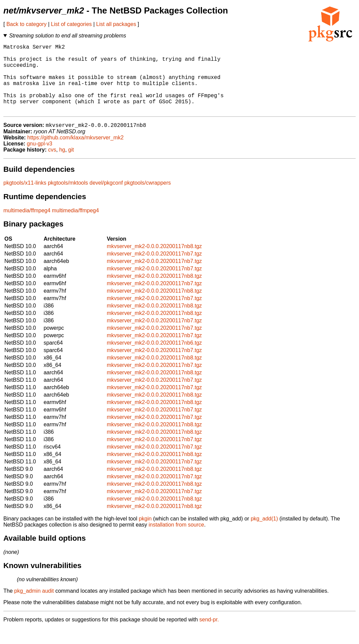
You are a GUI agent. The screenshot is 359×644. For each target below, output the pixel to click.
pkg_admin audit (34, 607)
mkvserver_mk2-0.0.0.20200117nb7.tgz (154, 270)
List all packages (116, 24)
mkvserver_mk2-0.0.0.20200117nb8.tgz (154, 262)
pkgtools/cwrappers (147, 199)
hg (62, 166)
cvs (52, 166)
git (71, 166)
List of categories (71, 24)
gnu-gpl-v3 (39, 159)
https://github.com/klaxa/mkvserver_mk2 (75, 153)
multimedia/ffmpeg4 (27, 226)
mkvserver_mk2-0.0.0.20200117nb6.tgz (154, 359)
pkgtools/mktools (68, 199)
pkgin (145, 534)
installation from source (176, 541)
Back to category (26, 24)
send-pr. (209, 635)
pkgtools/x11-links (25, 199)
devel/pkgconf (106, 199)
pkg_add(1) (264, 534)
